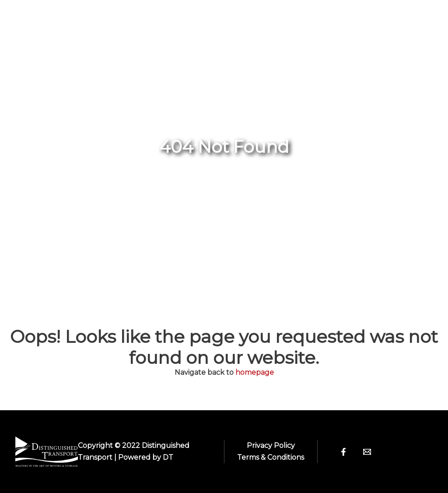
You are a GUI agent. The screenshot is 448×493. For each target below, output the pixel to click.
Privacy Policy (271, 445)
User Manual (226, 49)
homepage (255, 372)
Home (149, 18)
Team (352, 18)
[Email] (367, 452)
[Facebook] (343, 452)
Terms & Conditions (271, 457)
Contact (399, 18)
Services (159, 49)
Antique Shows (218, 18)
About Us (298, 18)
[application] (251, 18)
